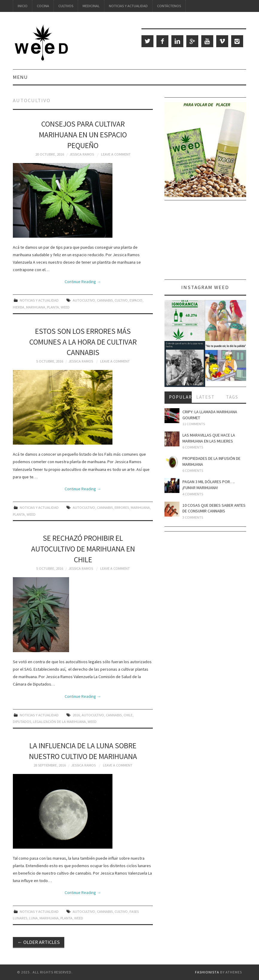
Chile (128, 715)
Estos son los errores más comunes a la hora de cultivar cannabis (83, 342)
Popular (180, 397)
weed (65, 307)
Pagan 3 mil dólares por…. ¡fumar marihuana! (209, 485)
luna (33, 918)
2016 (76, 715)
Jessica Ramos (82, 154)
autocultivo (84, 300)
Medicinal (91, 6)
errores (122, 507)
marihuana (36, 307)
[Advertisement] (205, 242)
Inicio (23, 6)
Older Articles (39, 942)
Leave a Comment (116, 154)
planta (53, 307)
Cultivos (66, 6)
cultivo (121, 300)
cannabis (105, 300)
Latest (205, 397)
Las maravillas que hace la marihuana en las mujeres (209, 438)
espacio (136, 300)
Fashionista (207, 972)
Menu (20, 77)
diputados (22, 722)
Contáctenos (169, 6)
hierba (19, 307)
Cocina (43, 6)
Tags (232, 397)
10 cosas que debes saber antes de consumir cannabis (214, 508)
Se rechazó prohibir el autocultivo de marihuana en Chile (83, 549)
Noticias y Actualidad (128, 6)
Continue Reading (83, 282)
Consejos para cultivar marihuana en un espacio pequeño (83, 135)
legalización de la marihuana (59, 722)
